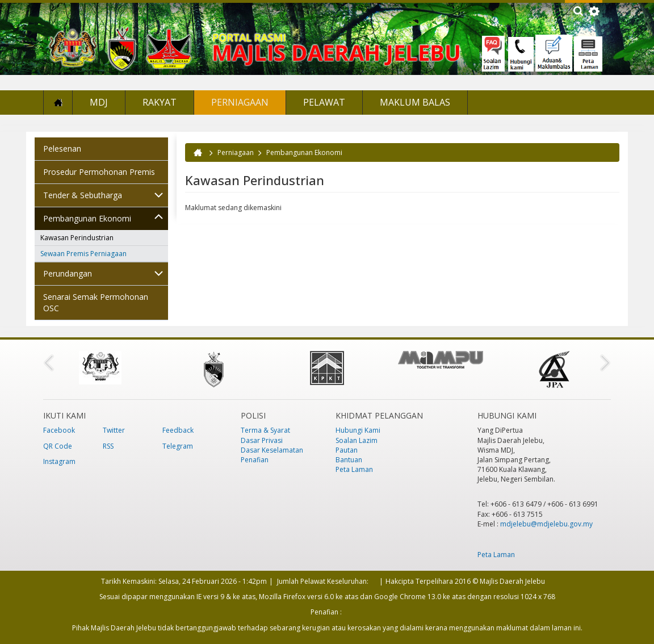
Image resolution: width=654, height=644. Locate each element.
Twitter (114, 430)
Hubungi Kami (358, 430)
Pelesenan (62, 149)
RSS (108, 446)
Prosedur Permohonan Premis (99, 172)
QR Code (58, 446)
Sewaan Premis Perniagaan (83, 254)
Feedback (178, 430)
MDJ (99, 102)
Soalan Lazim (357, 440)
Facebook (59, 430)
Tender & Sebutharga (83, 195)
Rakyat (160, 102)
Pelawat (324, 102)
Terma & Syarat (265, 430)
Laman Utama (58, 103)
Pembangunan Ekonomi (87, 218)
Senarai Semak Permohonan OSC (96, 302)
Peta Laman (354, 469)
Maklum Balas (415, 102)
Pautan (347, 450)
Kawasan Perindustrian (77, 238)
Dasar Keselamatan (272, 450)
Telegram (178, 446)
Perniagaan (240, 102)
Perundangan (68, 273)
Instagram (59, 461)
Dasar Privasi (262, 440)
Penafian (255, 460)
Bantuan (349, 460)
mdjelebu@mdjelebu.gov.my (546, 524)
